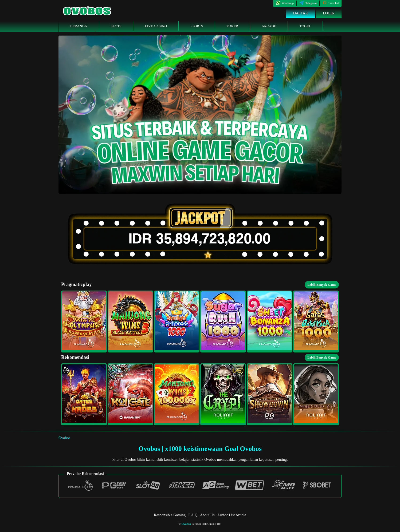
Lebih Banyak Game (322, 285)
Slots (116, 26)
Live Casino (156, 26)
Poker (232, 26)
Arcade (269, 26)
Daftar (300, 13)
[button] (84, 321)
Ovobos (64, 438)
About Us (208, 515)
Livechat (331, 3)
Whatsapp (285, 3)
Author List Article (232, 515)
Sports (197, 26)
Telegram (308, 3)
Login (329, 13)
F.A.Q (193, 515)
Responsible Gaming (170, 515)
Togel (305, 26)
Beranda (79, 26)
